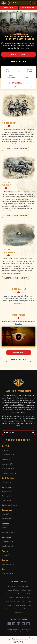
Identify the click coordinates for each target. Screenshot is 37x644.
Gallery (30, 594)
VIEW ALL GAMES (18, 352)
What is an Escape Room (22, 605)
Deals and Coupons (23, 598)
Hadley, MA (5, 11)
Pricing (11, 598)
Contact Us (19, 613)
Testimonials (20, 594)
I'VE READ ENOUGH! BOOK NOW (15, 149)
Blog (24, 601)
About (9, 605)
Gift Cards (9, 594)
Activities (13, 11)
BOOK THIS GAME (28, 8)
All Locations (12, 586)
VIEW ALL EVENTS (19, 61)
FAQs (30, 601)
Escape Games (24, 586)
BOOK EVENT (9, 8)
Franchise (17, 609)
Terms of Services (20, 632)
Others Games (26, 590)
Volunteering (28, 609)
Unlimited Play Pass (13, 601)
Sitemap (29, 632)
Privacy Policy (9, 632)
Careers (8, 609)
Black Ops (19, 11)
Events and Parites (13, 590)
